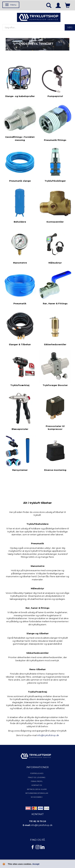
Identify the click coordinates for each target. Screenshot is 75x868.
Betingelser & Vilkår (37, 789)
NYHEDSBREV (37, 797)
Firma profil (37, 781)
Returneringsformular (37, 793)
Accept (36, 864)
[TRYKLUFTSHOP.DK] (39, 17)
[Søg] (70, 27)
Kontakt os (37, 785)
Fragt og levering (37, 777)
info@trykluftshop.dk (48, 735)
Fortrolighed (37, 773)
